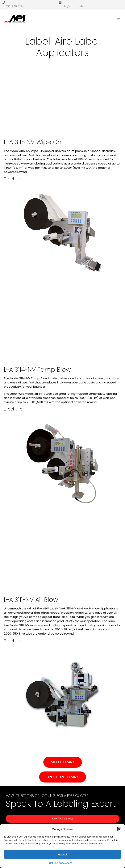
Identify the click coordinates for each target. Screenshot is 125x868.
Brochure (13, 179)
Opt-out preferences (61, 863)
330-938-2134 (15, 6)
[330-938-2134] (4, 3)
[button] (119, 829)
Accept (63, 854)
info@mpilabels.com (76, 6)
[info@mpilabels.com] (60, 3)
